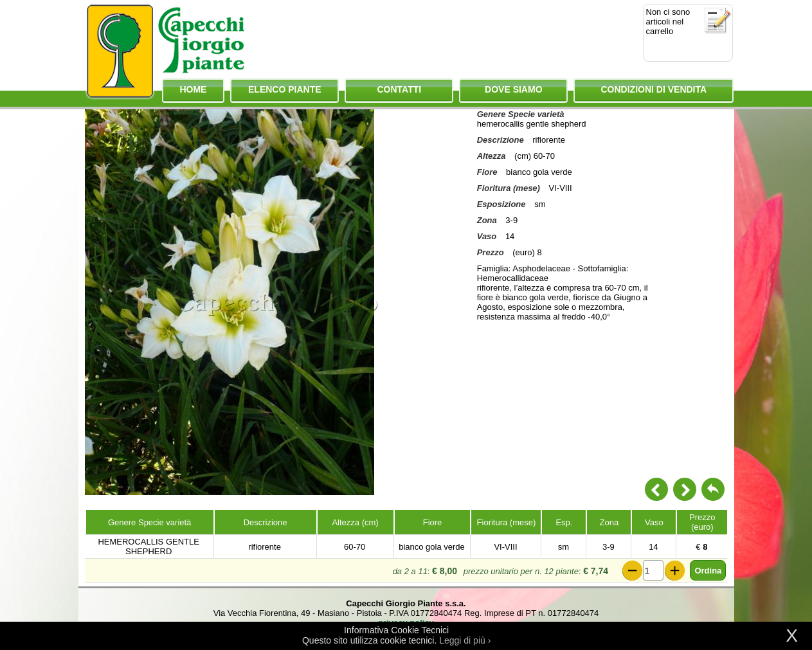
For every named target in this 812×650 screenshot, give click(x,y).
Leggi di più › (465, 640)
